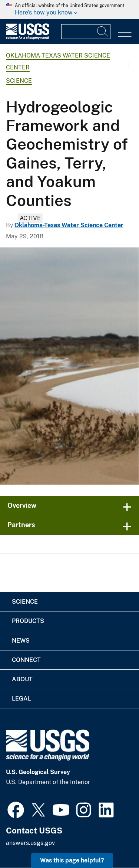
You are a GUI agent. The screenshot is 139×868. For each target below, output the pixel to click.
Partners (21, 525)
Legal (21, 699)
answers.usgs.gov (30, 843)
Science (19, 81)
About (22, 679)
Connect (26, 660)
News (21, 641)
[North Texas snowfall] (69, 366)
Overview (22, 505)
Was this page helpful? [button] (72, 860)
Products (28, 621)
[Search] (103, 32)
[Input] (86, 32)
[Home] (28, 38)
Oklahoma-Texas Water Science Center (69, 225)
